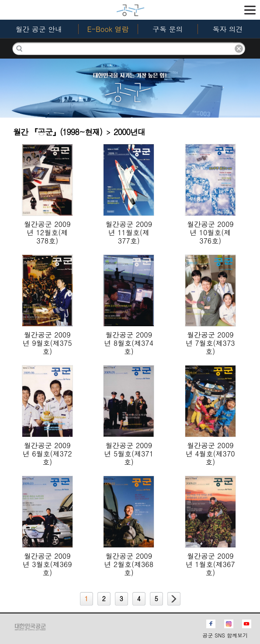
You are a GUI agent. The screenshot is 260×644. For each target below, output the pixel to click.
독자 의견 (227, 29)
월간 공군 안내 (39, 29)
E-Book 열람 (108, 29)
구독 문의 (168, 29)
